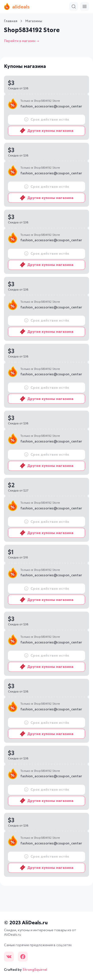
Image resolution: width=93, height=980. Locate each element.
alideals (17, 6)
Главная (11, 21)
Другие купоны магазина (47, 131)
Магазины (34, 21)
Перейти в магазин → (22, 41)
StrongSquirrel (35, 970)
